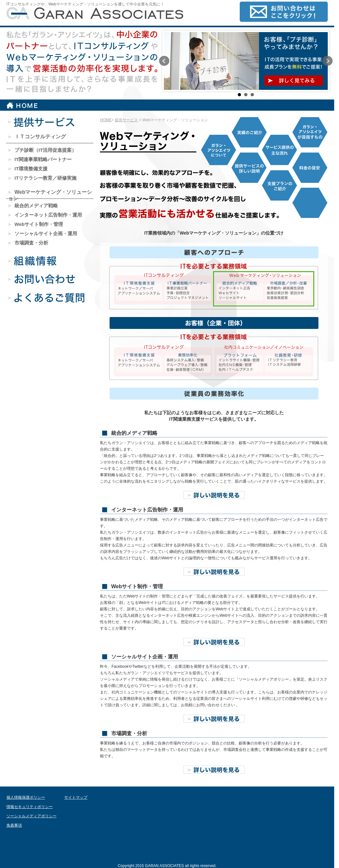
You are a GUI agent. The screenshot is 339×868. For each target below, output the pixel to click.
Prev (164, 61)
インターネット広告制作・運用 (45, 215)
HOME (106, 120)
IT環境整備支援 (28, 169)
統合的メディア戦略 (33, 206)
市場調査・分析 (28, 243)
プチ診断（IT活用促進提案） (42, 150)
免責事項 (14, 825)
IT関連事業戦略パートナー (40, 159)
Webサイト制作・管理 (36, 224)
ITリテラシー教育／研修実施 (42, 178)
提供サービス (126, 120)
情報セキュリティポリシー (30, 807)
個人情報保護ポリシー (26, 797)
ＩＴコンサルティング (37, 137)
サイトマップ (76, 797)
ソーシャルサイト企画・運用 (43, 233)
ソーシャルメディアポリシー (31, 816)
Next (327, 61)
